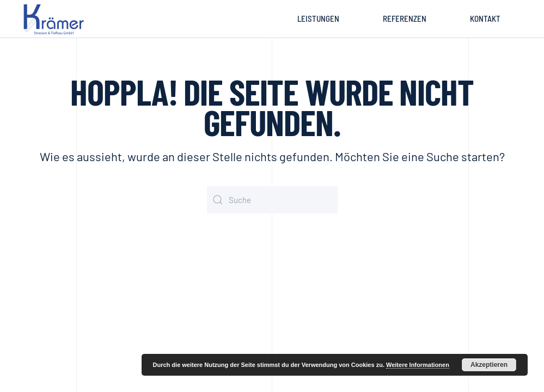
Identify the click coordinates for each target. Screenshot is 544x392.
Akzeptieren (489, 365)
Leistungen (318, 19)
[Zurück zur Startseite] (56, 19)
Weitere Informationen (418, 365)
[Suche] (272, 200)
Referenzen (405, 19)
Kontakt (485, 19)
